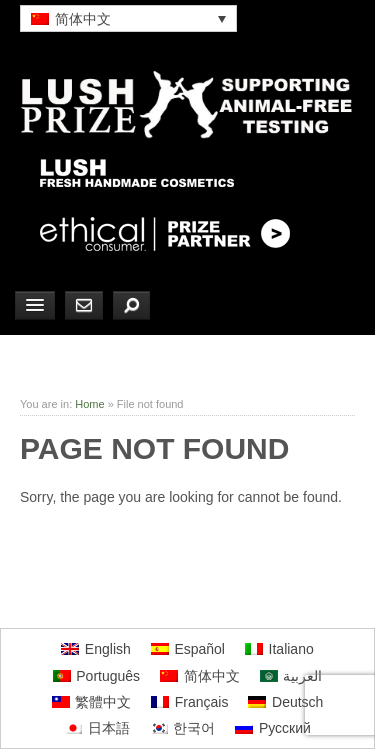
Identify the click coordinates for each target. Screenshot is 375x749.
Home (89, 404)
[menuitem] (128, 18)
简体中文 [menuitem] (83, 19)
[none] (128, 18)
